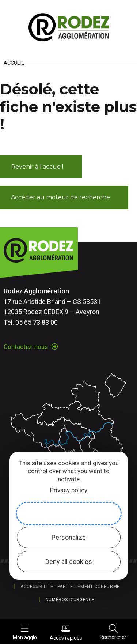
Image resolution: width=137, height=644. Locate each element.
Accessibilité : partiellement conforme (70, 587)
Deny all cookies (69, 562)
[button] (41, 167)
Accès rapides (66, 632)
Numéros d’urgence (70, 600)
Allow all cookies (68, 513)
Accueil (14, 63)
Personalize (69, 537)
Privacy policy (69, 490)
